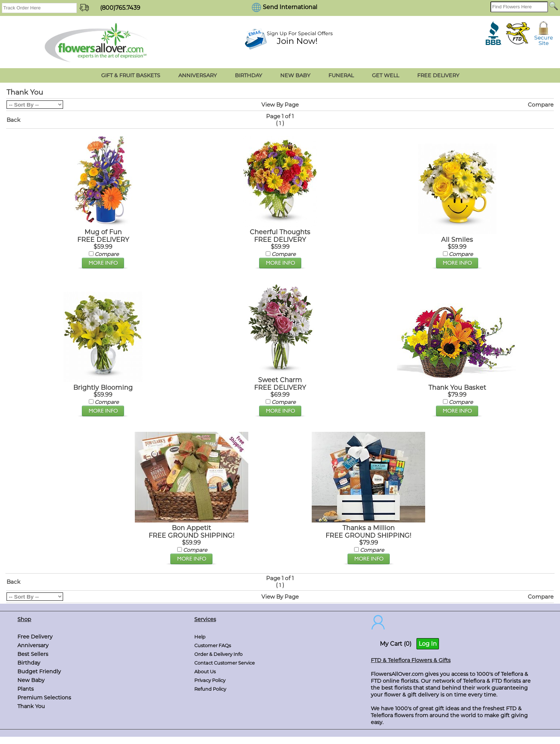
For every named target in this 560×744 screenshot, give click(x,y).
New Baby (31, 680)
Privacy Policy (210, 680)
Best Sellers (33, 654)
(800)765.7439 (120, 8)
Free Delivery (35, 637)
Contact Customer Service (225, 663)
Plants (26, 689)
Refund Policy (210, 689)
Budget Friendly (39, 671)
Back (13, 120)
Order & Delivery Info (218, 654)
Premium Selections (44, 698)
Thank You (31, 706)
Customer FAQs (213, 645)
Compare (541, 105)
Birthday (29, 663)
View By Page (280, 105)
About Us (205, 671)
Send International (290, 7)
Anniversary (33, 645)
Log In (428, 644)
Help (200, 637)
